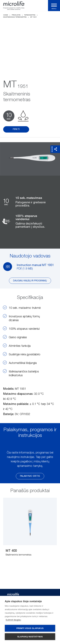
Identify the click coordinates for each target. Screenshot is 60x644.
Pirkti (16, 129)
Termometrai (30, 15)
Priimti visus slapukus (30, 628)
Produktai (16, 15)
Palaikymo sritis (30, 476)
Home (6, 15)
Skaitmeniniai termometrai (15, 17)
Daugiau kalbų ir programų (30, 281)
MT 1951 (34, 17)
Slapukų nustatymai (30, 637)
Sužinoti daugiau (13, 620)
